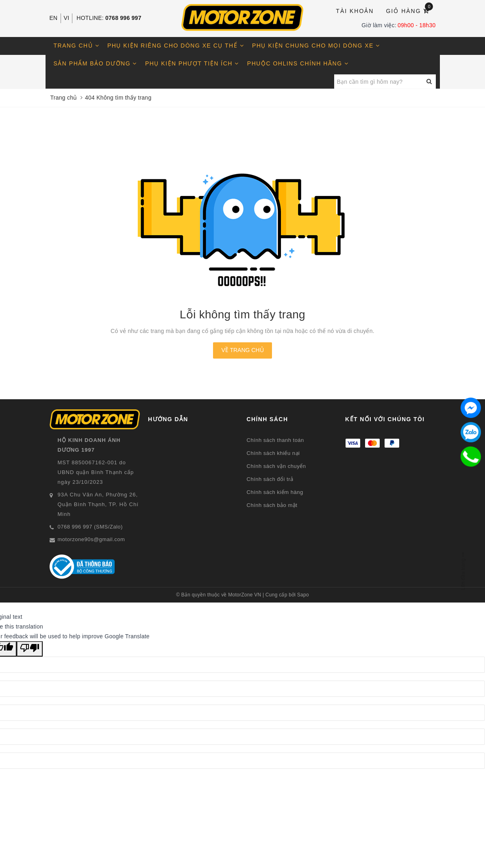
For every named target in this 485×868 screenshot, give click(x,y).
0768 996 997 (123, 18)
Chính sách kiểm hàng (275, 492)
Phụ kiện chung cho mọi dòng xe (316, 46)
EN (54, 18)
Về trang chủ (242, 350)
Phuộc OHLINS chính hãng (298, 63)
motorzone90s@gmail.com (91, 539)
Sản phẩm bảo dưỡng (95, 63)
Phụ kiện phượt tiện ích (192, 63)
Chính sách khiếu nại (273, 453)
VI (67, 18)
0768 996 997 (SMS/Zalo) (90, 527)
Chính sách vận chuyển (276, 466)
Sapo (303, 595)
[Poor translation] (30, 649)
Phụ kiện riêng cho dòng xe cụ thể (176, 46)
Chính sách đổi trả (270, 479)
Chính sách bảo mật (272, 505)
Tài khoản (355, 11)
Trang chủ (77, 46)
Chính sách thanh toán (275, 440)
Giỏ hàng (409, 10)
